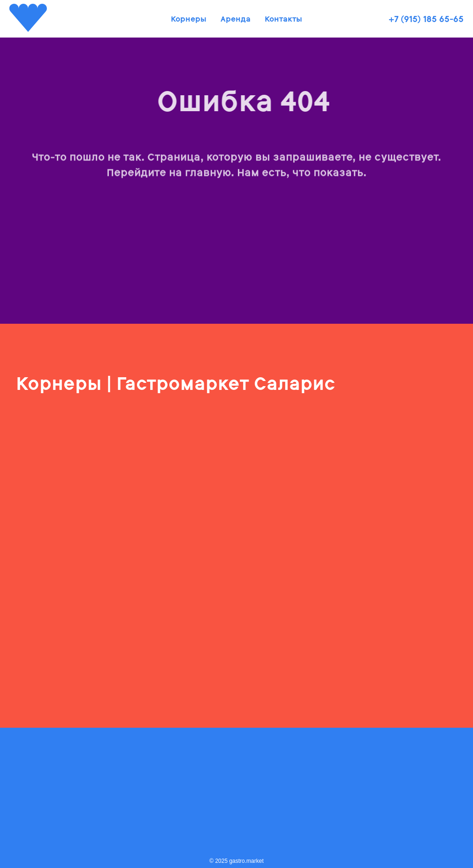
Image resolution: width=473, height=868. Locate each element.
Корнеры (189, 19)
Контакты (283, 19)
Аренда (236, 19)
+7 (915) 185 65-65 (426, 19)
